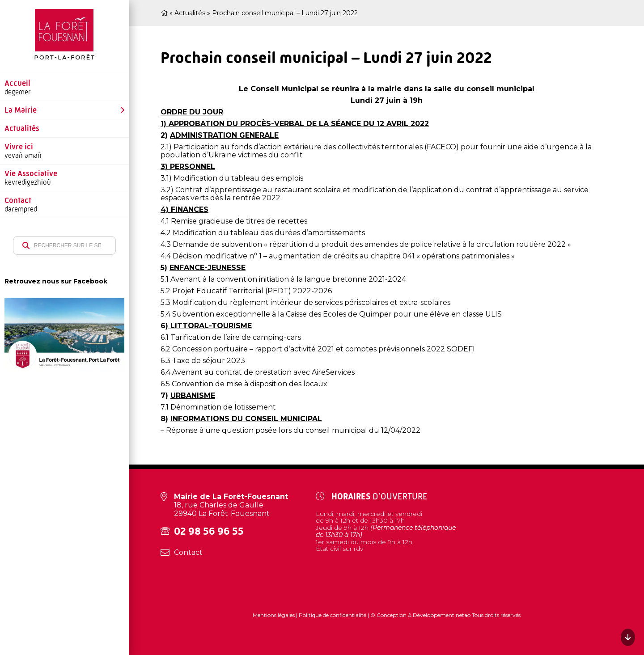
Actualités (22, 128)
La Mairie (21, 110)
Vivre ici (19, 147)
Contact (18, 200)
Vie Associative (31, 173)
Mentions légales (274, 615)
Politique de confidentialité (333, 615)
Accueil (17, 83)
